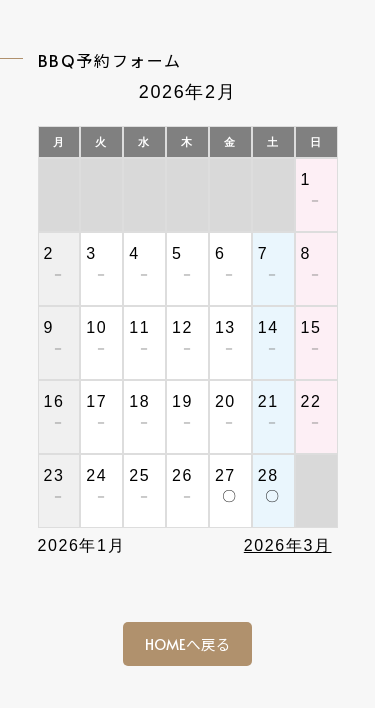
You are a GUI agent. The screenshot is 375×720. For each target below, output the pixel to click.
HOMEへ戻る (188, 644)
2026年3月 (288, 545)
